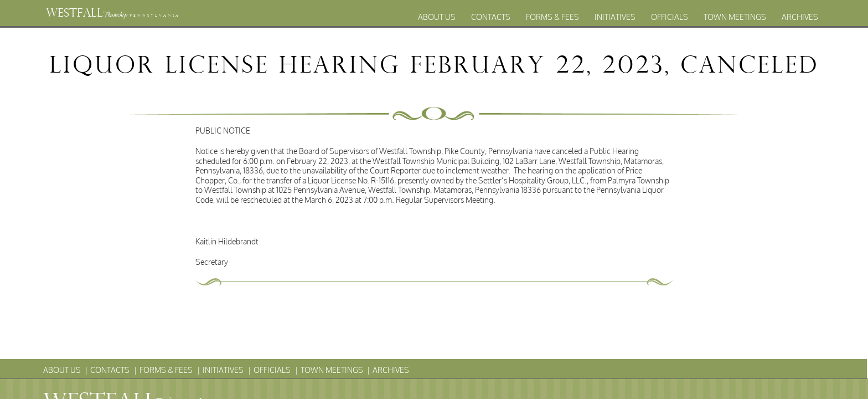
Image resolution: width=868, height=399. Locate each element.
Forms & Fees (552, 17)
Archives (800, 17)
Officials (670, 17)
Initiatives (615, 17)
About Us (437, 17)
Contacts (491, 17)
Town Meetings (735, 17)
